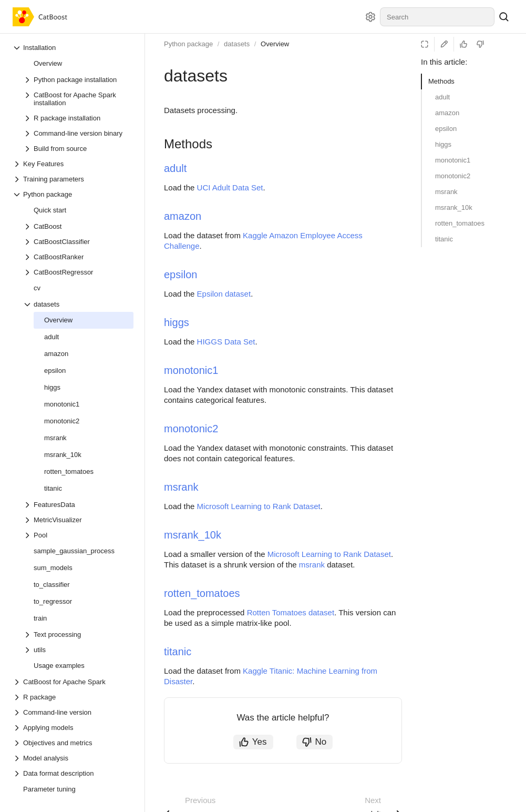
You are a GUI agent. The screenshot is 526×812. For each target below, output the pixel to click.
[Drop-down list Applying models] (73, 728)
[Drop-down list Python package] (73, 194)
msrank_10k (454, 207)
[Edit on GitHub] (444, 44)
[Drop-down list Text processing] (78, 635)
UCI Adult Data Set (230, 187)
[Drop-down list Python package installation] (78, 80)
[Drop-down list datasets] (78, 304)
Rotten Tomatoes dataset (291, 612)
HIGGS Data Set (226, 342)
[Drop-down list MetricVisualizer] (78, 520)
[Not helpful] (480, 44)
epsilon (446, 129)
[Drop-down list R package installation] (78, 118)
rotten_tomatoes (460, 223)
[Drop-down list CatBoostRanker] (78, 257)
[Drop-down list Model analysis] (73, 758)
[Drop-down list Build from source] (78, 149)
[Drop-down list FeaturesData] (78, 505)
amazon (447, 113)
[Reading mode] (425, 44)
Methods (441, 81)
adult (442, 97)
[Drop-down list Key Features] (73, 164)
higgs (443, 144)
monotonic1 (453, 160)
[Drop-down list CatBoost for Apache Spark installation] (78, 99)
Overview (275, 44)
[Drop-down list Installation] (73, 48)
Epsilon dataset (224, 294)
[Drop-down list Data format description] (73, 773)
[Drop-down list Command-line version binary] (78, 133)
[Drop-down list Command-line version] (73, 712)
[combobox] (437, 17)
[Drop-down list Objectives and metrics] (73, 743)
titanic (444, 239)
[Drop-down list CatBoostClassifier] (78, 242)
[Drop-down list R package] (73, 697)
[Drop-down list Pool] (78, 535)
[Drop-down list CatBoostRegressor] (78, 272)
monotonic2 (453, 176)
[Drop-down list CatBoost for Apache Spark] (73, 682)
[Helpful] (463, 44)
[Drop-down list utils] (78, 650)
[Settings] (370, 17)
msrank (446, 192)
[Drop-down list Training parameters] (73, 179)
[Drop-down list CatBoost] (78, 226)
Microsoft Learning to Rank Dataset (259, 506)
